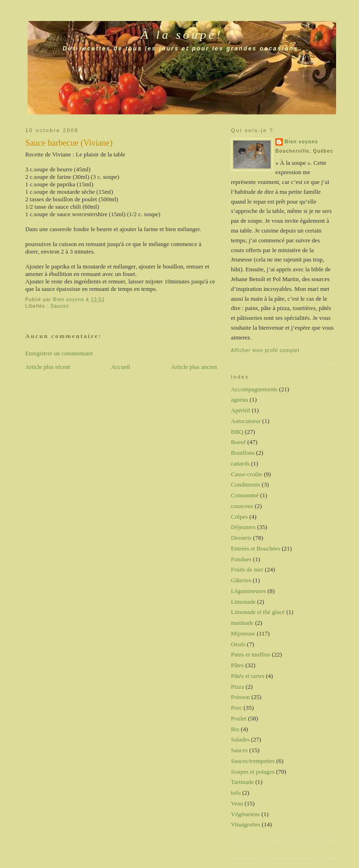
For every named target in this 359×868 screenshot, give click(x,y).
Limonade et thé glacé (258, 612)
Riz (235, 729)
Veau (237, 803)
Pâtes (237, 665)
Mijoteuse (243, 633)
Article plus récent (48, 367)
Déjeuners (243, 527)
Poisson (240, 697)
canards (240, 463)
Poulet (239, 718)
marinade (242, 623)
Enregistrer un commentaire (59, 353)
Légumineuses (248, 591)
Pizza (237, 687)
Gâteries (241, 580)
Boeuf (238, 442)
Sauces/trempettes (253, 761)
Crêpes (239, 517)
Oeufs (238, 644)
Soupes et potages (253, 772)
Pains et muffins (251, 654)
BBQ (237, 432)
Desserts (241, 538)
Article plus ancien (194, 367)
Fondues (241, 559)
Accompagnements (254, 389)
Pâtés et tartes (248, 676)
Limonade (243, 602)
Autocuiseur (246, 421)
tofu (236, 793)
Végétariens (245, 814)
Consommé (245, 495)
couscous (242, 506)
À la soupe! (182, 35)
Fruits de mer (247, 569)
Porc (237, 708)
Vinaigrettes (246, 824)
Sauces (60, 306)
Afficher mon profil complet (265, 350)
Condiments (246, 484)
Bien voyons (301, 142)
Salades (240, 739)
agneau (240, 399)
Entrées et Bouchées (255, 548)
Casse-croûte (247, 474)
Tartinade (242, 782)
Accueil (121, 367)
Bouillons (243, 453)
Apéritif (241, 410)
